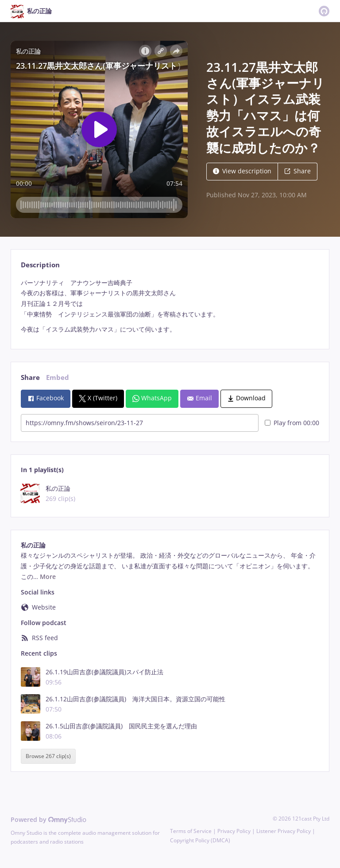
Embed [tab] (58, 377)
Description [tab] (40, 265)
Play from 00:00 (292, 423)
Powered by (48, 819)
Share (297, 171)
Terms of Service (191, 831)
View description (242, 171)
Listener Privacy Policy (284, 831)
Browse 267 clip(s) (48, 757)
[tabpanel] (170, 306)
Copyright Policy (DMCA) (200, 840)
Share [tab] (30, 377)
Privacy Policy (234, 831)
